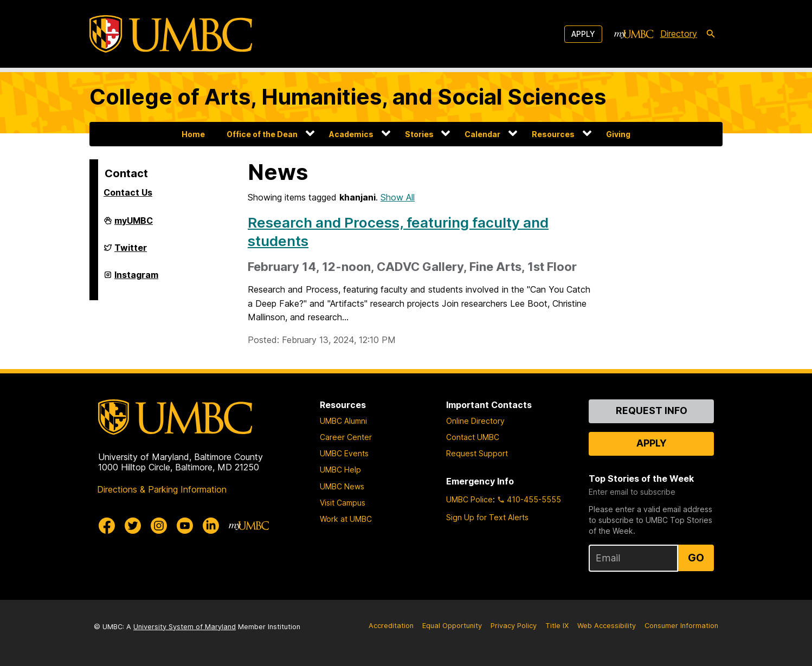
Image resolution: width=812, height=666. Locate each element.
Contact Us (128, 192)
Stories (419, 134)
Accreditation (391, 626)
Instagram (136, 279)
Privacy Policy (514, 626)
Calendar (482, 134)
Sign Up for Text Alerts (487, 517)
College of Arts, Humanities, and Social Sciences (348, 97)
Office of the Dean (262, 134)
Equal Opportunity (452, 626)
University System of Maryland (185, 627)
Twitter (131, 252)
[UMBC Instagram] (159, 526)
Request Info (652, 410)
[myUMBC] (634, 34)
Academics (351, 134)
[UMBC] (171, 34)
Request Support (477, 453)
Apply (583, 34)
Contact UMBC (473, 437)
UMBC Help (340, 470)
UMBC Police (469, 499)
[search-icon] (711, 34)
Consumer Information (681, 626)
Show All (398, 197)
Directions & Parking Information (162, 489)
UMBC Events (344, 453)
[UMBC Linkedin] (211, 526)
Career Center (346, 437)
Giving (618, 134)
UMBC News (342, 486)
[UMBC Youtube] (185, 526)
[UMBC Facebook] (107, 526)
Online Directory (475, 421)
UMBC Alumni (343, 421)
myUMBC (134, 225)
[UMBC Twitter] (133, 526)
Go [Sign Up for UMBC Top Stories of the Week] (696, 558)
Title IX (557, 626)
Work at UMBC (346, 519)
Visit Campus (343, 503)
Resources (553, 134)
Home (193, 134)
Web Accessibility (607, 626)
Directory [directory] (679, 34)
